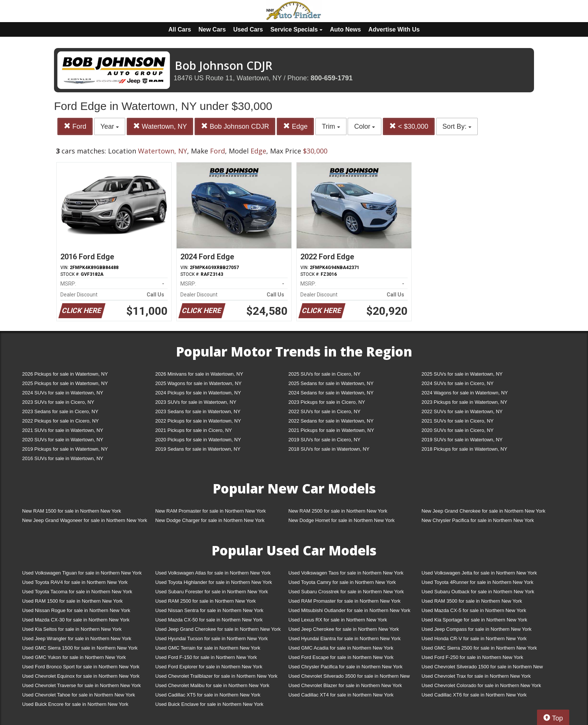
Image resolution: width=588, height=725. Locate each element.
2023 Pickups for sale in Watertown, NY (464, 402)
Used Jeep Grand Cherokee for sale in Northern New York (218, 629)
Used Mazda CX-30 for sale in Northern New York (76, 620)
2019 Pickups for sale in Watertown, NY (65, 449)
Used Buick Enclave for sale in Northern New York (209, 704)
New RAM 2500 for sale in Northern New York (338, 511)
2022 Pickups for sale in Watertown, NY (198, 421)
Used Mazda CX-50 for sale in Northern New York (209, 620)
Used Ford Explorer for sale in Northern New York (209, 667)
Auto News (346, 29)
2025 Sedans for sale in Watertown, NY (331, 383)
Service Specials (296, 29)
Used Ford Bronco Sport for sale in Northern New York (81, 667)
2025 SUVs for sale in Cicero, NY (324, 374)
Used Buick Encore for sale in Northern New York (75, 704)
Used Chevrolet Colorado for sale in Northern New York (481, 685)
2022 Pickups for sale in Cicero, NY (60, 421)
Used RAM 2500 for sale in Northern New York (205, 601)
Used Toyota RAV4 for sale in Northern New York (75, 582)
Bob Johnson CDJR (235, 126)
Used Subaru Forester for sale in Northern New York (212, 592)
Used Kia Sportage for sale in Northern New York (474, 620)
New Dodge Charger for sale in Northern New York (210, 520)
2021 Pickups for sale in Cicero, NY (193, 430)
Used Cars (248, 29)
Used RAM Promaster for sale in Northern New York (344, 601)
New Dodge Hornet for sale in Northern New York (341, 520)
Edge (295, 126)
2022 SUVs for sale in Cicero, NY (324, 411)
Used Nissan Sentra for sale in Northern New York (209, 610)
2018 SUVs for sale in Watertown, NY (329, 449)
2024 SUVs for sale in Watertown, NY (63, 393)
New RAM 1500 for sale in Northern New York (72, 511)
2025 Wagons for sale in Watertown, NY (198, 383)
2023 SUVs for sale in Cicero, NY (58, 402)
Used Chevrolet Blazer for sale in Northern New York (345, 685)
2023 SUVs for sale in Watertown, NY (196, 402)
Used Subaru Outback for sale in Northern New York (478, 592)
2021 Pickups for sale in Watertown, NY (331, 430)
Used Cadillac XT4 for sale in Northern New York (341, 695)
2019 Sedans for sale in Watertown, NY (198, 449)
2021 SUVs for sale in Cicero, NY (457, 421)
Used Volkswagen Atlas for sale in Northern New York (213, 573)
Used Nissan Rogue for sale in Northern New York (76, 610)
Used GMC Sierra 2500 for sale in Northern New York (479, 648)
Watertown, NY (160, 126)
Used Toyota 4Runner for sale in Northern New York (477, 582)
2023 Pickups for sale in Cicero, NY (327, 402)
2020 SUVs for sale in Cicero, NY (457, 430)
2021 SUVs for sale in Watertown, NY (63, 430)
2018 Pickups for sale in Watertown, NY (464, 449)
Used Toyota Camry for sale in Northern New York (342, 582)
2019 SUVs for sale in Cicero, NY (324, 440)
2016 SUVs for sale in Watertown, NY (63, 458)
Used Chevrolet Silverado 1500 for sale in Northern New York (482, 668)
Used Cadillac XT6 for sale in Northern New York (474, 695)
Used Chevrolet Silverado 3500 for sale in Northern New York (349, 678)
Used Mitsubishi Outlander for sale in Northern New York (349, 610)
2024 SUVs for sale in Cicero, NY (457, 383)
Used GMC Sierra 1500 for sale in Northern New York (80, 648)
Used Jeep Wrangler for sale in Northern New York (77, 639)
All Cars (180, 29)
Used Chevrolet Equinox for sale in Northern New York (81, 676)
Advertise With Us (394, 29)
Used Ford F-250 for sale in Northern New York (472, 657)
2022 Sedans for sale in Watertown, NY (331, 421)
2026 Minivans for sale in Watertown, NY (199, 374)
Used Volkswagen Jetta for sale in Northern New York (479, 573)
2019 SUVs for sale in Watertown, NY (462, 440)
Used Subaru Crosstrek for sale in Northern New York (346, 592)
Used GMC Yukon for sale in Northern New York (74, 657)
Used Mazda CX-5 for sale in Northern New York (474, 610)
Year (110, 126)
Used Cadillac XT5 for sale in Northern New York (208, 695)
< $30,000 (409, 126)
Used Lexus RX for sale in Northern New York (338, 620)
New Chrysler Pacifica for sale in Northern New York (478, 520)
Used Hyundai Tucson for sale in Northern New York (211, 639)
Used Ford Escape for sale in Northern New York (341, 657)
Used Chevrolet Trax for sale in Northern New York (476, 676)
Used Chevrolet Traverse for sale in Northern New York (81, 685)
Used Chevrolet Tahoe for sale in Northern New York (79, 695)
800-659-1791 (331, 78)
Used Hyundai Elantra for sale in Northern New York (344, 639)
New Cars (212, 29)
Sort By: (457, 126)
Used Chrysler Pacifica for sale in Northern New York (345, 667)
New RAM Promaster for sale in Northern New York (211, 511)
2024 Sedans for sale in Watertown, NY (331, 393)
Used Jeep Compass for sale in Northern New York (476, 629)
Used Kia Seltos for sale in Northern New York (72, 629)
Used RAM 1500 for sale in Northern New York (72, 601)
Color (364, 126)
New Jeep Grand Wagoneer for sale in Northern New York (85, 520)
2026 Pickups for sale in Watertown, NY (65, 374)
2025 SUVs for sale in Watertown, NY (462, 374)
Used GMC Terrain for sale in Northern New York (208, 648)
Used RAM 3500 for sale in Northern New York (472, 601)
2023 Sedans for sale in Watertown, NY (198, 411)
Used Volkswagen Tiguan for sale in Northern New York (82, 573)
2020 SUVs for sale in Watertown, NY (63, 440)
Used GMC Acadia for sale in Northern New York (341, 648)
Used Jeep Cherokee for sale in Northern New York (344, 629)
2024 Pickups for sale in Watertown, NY (198, 393)
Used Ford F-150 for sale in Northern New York (206, 657)
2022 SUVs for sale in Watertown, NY (462, 411)
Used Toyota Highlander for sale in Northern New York (214, 582)
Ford (75, 126)
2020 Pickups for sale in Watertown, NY (198, 440)
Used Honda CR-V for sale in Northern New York (474, 639)
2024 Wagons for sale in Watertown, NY (465, 393)
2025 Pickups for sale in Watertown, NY (65, 383)
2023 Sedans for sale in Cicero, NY (60, 411)
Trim (331, 126)
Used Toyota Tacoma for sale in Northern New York (77, 592)
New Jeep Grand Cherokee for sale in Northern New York (483, 511)
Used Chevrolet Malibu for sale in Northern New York (212, 685)
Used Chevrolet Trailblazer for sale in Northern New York (216, 676)
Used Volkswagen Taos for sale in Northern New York (346, 573)
